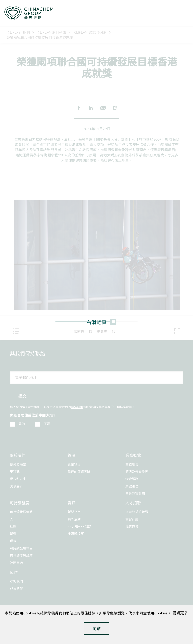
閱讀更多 (180, 613)
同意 (97, 629)
